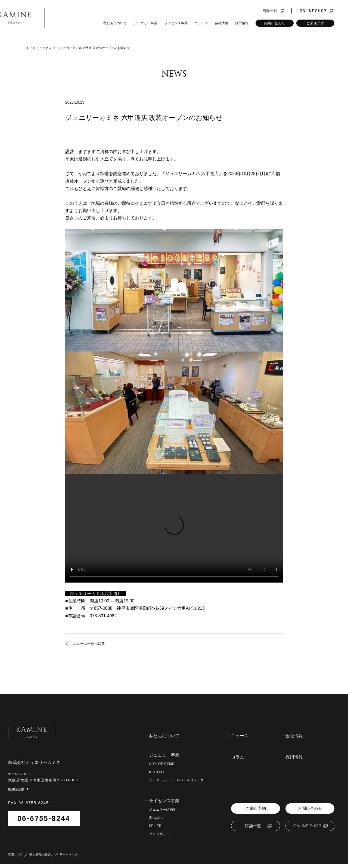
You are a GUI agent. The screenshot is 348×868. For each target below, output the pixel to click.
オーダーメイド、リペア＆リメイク (176, 780)
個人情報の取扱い (41, 858)
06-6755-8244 (44, 822)
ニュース (201, 23)
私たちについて (115, 23)
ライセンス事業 (176, 23)
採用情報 (242, 23)
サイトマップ (69, 858)
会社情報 (221, 23)
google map (16, 793)
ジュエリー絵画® (162, 810)
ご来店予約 (315, 23)
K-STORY (157, 772)
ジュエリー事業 (146, 23)
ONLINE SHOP (313, 11)
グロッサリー (159, 834)
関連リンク (16, 858)
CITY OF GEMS (162, 764)
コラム (238, 757)
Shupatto (156, 818)
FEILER (155, 826)
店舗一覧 (270, 11)
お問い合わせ (274, 23)
